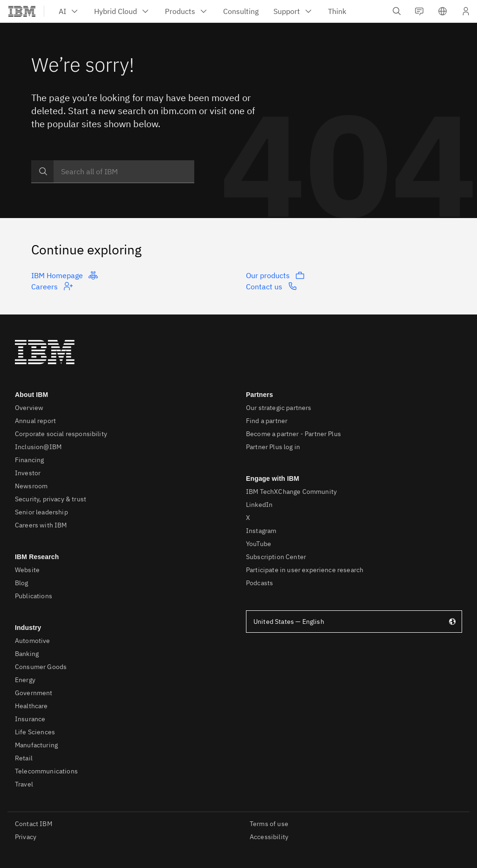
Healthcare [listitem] (31, 706)
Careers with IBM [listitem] (41, 525)
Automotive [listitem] (33, 641)
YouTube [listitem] (259, 544)
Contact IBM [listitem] (34, 824)
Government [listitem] (34, 693)
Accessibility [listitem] (269, 837)
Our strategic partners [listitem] (279, 408)
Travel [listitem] (24, 784)
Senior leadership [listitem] (41, 512)
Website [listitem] (27, 570)
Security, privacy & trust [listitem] (51, 499)
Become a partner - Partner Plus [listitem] (293, 434)
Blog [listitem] (22, 583)
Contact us (272, 286)
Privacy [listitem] (26, 837)
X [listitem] (248, 518)
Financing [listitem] (29, 460)
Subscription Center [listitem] (276, 557)
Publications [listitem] (34, 596)
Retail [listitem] (24, 758)
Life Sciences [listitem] (35, 732)
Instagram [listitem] (261, 531)
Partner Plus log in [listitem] (273, 447)
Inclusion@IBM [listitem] (38, 447)
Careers (52, 286)
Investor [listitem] (28, 473)
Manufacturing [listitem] (36, 745)
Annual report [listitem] (35, 421)
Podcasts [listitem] (259, 583)
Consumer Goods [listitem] (41, 667)
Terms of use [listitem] (269, 824)
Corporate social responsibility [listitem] (61, 434)
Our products (275, 275)
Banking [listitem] (27, 654)
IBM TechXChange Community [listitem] (291, 492)
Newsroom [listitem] (31, 486)
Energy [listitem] (25, 680)
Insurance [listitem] (30, 719)
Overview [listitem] (29, 408)
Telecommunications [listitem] (46, 771)
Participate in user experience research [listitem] (305, 570)
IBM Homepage (65, 275)
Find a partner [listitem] (267, 421)
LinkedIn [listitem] (259, 505)
